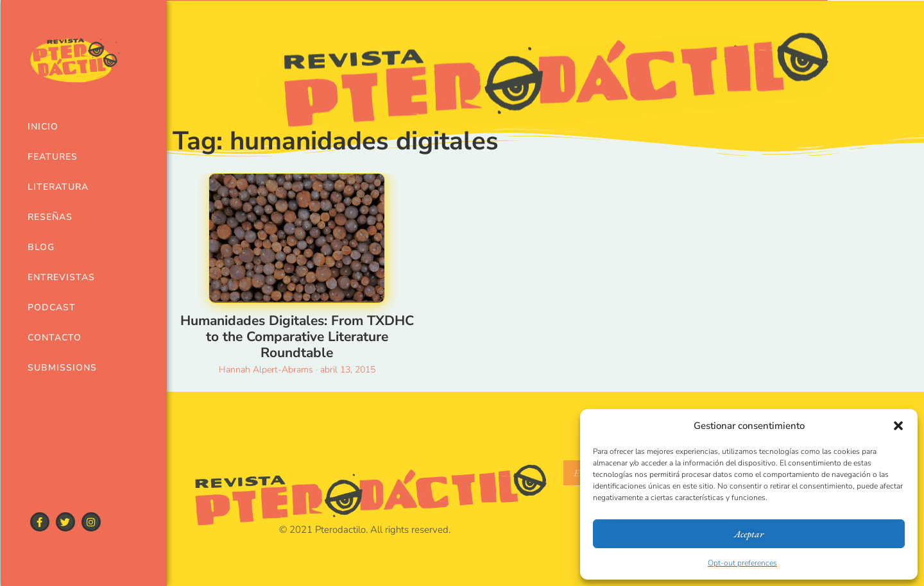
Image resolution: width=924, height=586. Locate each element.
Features (53, 157)
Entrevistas (60, 277)
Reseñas (50, 217)
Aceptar (749, 534)
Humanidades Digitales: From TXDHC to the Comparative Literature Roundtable (297, 337)
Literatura (58, 187)
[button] (898, 426)
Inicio (43, 127)
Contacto (55, 338)
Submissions (60, 368)
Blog (41, 247)
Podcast (52, 307)
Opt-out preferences (742, 563)
